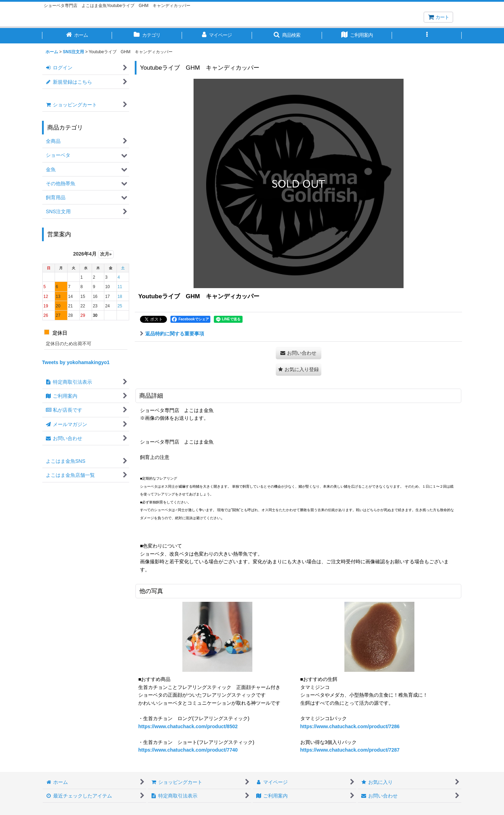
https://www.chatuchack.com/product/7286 (350, 726)
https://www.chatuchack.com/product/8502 (188, 726)
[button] (287, 36)
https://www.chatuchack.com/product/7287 (350, 750)
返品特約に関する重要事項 (172, 334)
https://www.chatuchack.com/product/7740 (188, 750)
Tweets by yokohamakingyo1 (76, 362)
